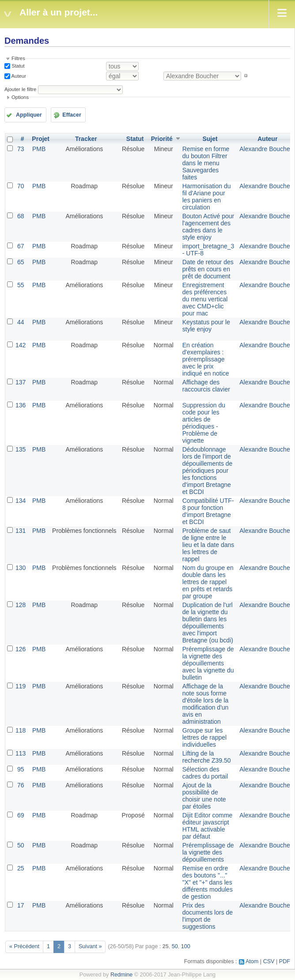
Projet (41, 139)
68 (21, 216)
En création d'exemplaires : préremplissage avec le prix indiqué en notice (206, 359)
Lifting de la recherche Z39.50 (207, 757)
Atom (252, 961)
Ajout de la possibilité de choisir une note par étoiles (204, 796)
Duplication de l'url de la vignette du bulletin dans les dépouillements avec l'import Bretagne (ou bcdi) (208, 623)
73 (21, 149)
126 (21, 649)
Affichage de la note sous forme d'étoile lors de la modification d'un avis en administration (206, 704)
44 (21, 322)
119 (21, 686)
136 (21, 405)
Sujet (210, 139)
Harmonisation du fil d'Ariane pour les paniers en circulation (207, 197)
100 (186, 946)
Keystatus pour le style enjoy (206, 326)
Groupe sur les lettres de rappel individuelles (204, 737)
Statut (17, 66)
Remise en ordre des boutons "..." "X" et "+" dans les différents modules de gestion (208, 882)
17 (21, 905)
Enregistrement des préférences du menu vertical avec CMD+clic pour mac (205, 299)
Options (20, 97)
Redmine (121, 975)
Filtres (18, 58)
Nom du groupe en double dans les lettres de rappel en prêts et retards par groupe (208, 582)
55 (21, 285)
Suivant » (90, 946)
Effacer (72, 115)
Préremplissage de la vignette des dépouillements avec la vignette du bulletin (208, 663)
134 (21, 501)
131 (21, 531)
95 (21, 769)
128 (21, 605)
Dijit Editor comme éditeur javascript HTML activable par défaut (208, 826)
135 (21, 449)
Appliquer (29, 115)
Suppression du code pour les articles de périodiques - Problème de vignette (204, 423)
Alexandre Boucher (266, 149)
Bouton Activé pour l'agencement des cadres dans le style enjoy (208, 227)
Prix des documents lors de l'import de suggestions (208, 916)
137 (21, 382)
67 (21, 246)
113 (21, 753)
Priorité (162, 139)
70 (21, 186)
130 (21, 568)
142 (21, 345)
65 (21, 262)
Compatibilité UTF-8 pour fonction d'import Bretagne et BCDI (208, 511)
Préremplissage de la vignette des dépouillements (208, 852)
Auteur (18, 76)
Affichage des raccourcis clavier (206, 386)
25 (21, 868)
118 (21, 730)
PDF (285, 961)
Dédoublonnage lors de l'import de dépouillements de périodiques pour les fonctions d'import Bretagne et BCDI (208, 471)
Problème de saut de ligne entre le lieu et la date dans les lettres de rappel (208, 545)
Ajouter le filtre (20, 89)
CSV (269, 961)
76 (21, 785)
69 (21, 815)
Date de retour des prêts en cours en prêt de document (208, 269)
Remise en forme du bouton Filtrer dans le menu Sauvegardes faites (206, 163)
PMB (39, 149)
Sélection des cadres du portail (205, 773)
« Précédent (24, 946)
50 (21, 845)
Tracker (86, 139)
